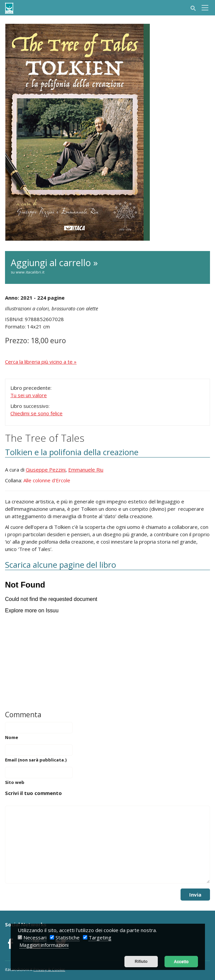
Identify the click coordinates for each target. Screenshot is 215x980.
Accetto (181, 962)
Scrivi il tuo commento (33, 793)
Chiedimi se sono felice (36, 413)
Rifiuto (141, 962)
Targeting (100, 937)
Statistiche (68, 937)
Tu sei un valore (29, 395)
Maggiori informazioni (44, 945)
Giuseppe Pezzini (46, 470)
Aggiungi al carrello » (107, 266)
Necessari (35, 937)
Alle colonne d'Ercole (47, 480)
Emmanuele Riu (86, 470)
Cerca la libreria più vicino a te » (41, 362)
